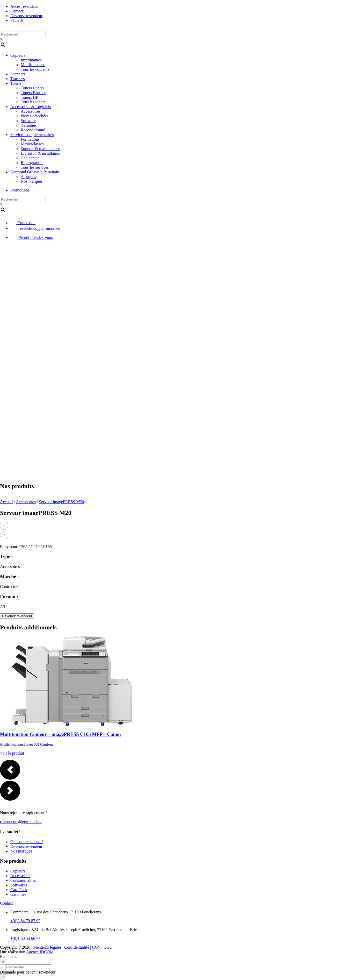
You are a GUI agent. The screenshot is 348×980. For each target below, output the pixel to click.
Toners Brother (33, 93)
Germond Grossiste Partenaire (35, 172)
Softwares (19, 885)
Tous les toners (33, 102)
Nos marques (32, 181)
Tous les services (35, 167)
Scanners (18, 74)
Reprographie (32, 163)
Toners (16, 83)
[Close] (3, 962)
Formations (30, 139)
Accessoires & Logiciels (31, 107)
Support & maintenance (40, 149)
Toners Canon (32, 88)
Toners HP (30, 97)
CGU (108, 947)
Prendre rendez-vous (32, 237)
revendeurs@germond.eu (35, 228)
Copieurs (18, 55)
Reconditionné (33, 130)
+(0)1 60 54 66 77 (25, 938)
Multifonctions (33, 65)
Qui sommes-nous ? (27, 842)
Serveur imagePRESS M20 (61, 502)
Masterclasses (32, 144)
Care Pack (19, 890)
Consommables (23, 880)
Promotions (20, 190)
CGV (97, 947)
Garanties (29, 125)
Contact (17, 11)
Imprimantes (31, 60)
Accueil (6, 502)
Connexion (23, 223)
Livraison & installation (41, 153)
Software (28, 121)
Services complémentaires (32, 135)
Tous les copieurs (35, 69)
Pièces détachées (35, 116)
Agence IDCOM (40, 952)
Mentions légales (47, 947)
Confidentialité (77, 947)
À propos (28, 177)
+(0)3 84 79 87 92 (25, 921)
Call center (30, 158)
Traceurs (17, 79)
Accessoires (31, 111)
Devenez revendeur (26, 16)
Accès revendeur (24, 6)
